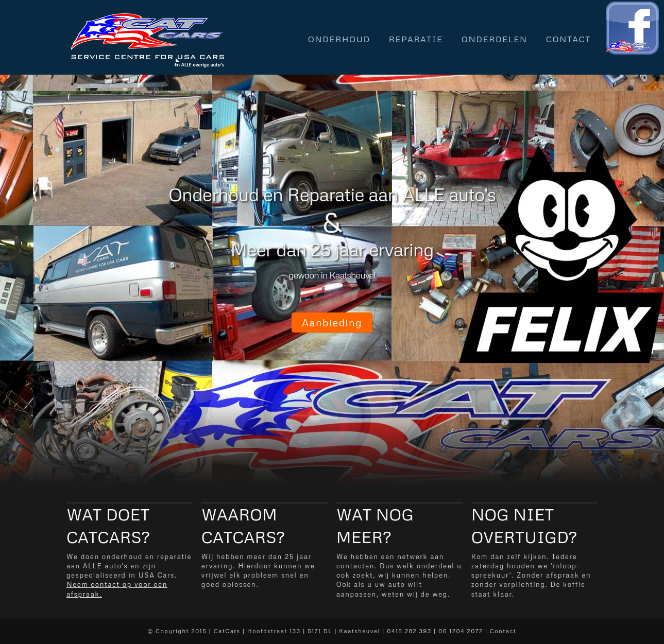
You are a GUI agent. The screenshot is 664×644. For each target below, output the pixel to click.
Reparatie (416, 39)
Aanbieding (332, 322)
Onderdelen (495, 39)
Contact (568, 39)
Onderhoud (339, 39)
